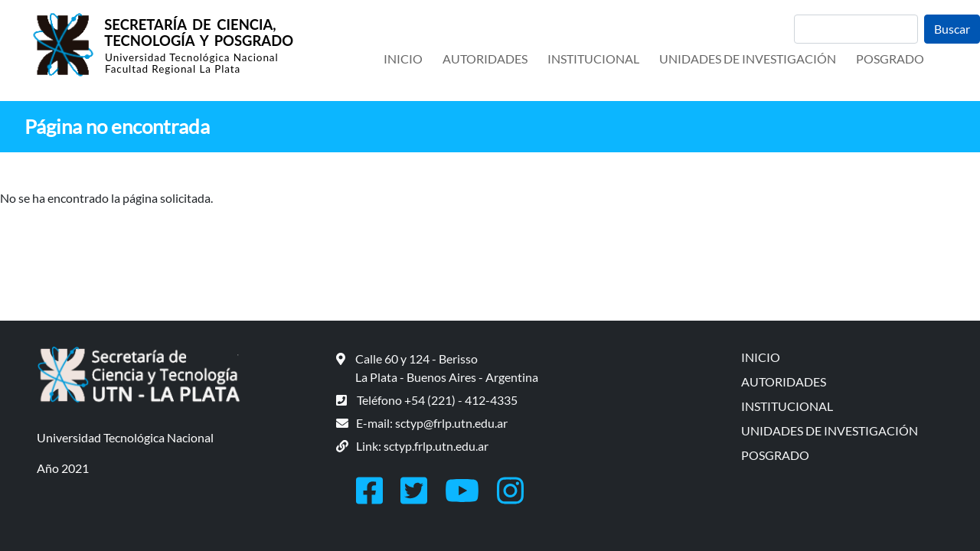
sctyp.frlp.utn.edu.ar (436, 446)
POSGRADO (890, 59)
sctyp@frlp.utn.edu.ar (451, 423)
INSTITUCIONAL (593, 59)
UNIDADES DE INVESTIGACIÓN (748, 59)
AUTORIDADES (485, 59)
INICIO (403, 59)
